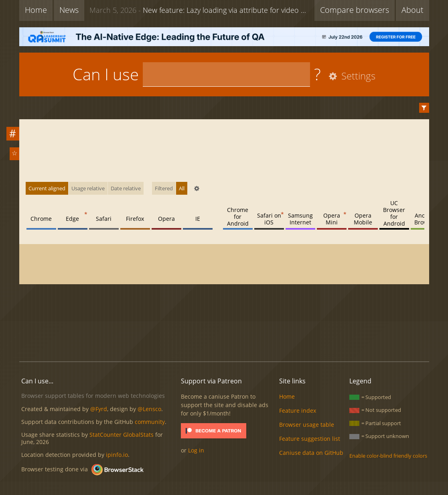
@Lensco (149, 409)
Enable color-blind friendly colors (388, 456)
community (150, 422)
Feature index (298, 410)
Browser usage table (307, 425)
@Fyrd (99, 409)
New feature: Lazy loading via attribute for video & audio (200, 10)
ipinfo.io (117, 455)
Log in (196, 450)
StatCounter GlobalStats (122, 435)
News (69, 10)
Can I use (106, 74)
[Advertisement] (224, 328)
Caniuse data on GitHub (311, 453)
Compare (355, 10)
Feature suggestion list (310, 439)
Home (36, 10)
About (413, 10)
